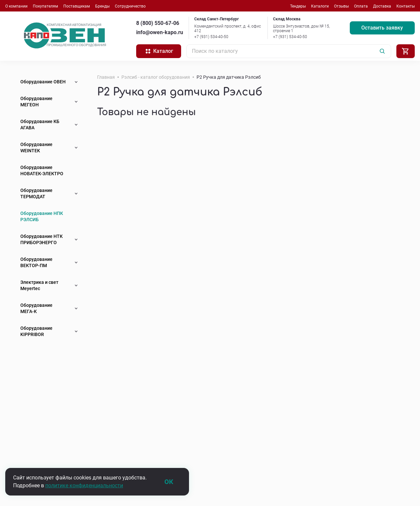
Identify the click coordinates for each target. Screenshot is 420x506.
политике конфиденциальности (84, 485)
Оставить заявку (382, 28)
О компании (16, 6)
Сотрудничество (130, 6)
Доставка (382, 6)
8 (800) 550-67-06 (158, 23)
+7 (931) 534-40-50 (211, 37)
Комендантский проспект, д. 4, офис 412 (228, 29)
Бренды (102, 6)
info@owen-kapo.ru (160, 32)
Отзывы (341, 6)
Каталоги (320, 6)
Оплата (361, 6)
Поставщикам (77, 6)
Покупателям (45, 6)
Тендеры (298, 6)
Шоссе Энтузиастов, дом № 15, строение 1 (301, 29)
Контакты (406, 6)
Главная (106, 77)
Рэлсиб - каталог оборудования (156, 77)
